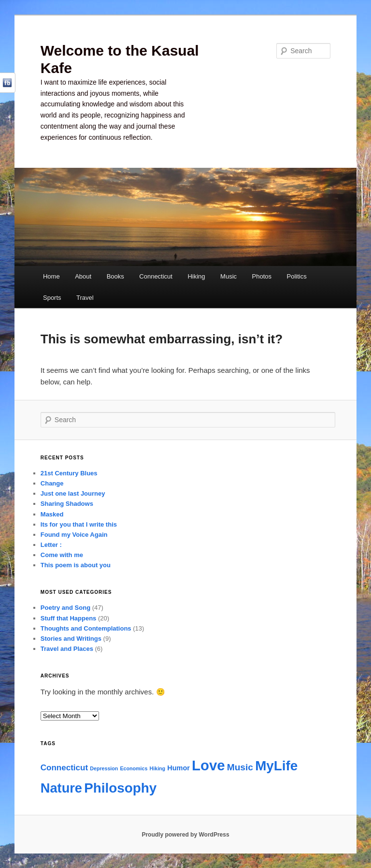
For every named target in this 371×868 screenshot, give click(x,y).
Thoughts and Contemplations (86, 628)
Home (51, 276)
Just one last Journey (73, 493)
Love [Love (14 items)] (208, 765)
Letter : (51, 545)
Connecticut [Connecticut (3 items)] (64, 768)
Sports (52, 298)
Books (115, 276)
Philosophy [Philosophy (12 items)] (120, 788)
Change (52, 483)
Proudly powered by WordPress (185, 835)
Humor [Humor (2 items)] (178, 768)
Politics (297, 276)
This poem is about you (76, 565)
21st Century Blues (69, 473)
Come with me (62, 555)
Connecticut (156, 276)
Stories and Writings (71, 639)
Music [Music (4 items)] (240, 767)
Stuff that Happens (69, 618)
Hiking (196, 276)
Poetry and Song (65, 608)
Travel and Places (67, 649)
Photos (262, 276)
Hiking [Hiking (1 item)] (158, 768)
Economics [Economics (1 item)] (134, 768)
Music (228, 276)
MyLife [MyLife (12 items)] (276, 766)
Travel (85, 298)
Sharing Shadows (67, 504)
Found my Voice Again (74, 535)
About (83, 276)
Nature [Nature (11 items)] (61, 788)
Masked (52, 514)
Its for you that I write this (79, 524)
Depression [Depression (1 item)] (104, 768)
